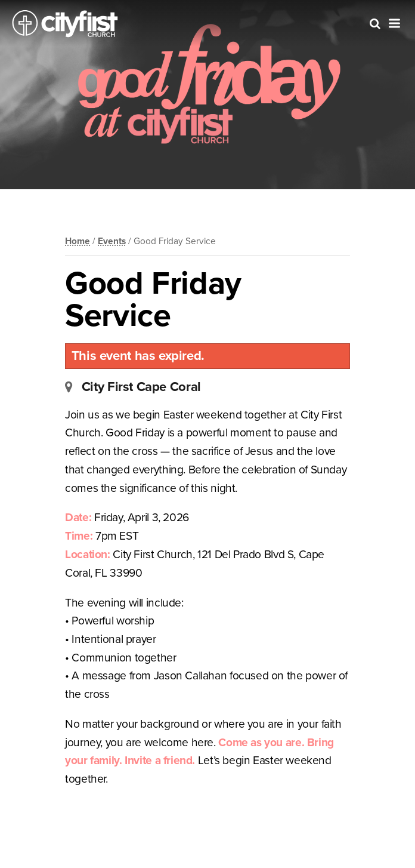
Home (78, 241)
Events (112, 241)
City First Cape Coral (141, 387)
